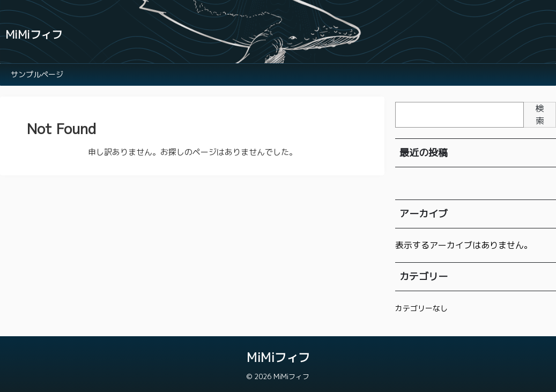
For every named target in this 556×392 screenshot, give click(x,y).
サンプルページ (37, 74)
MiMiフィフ (34, 34)
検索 (540, 114)
